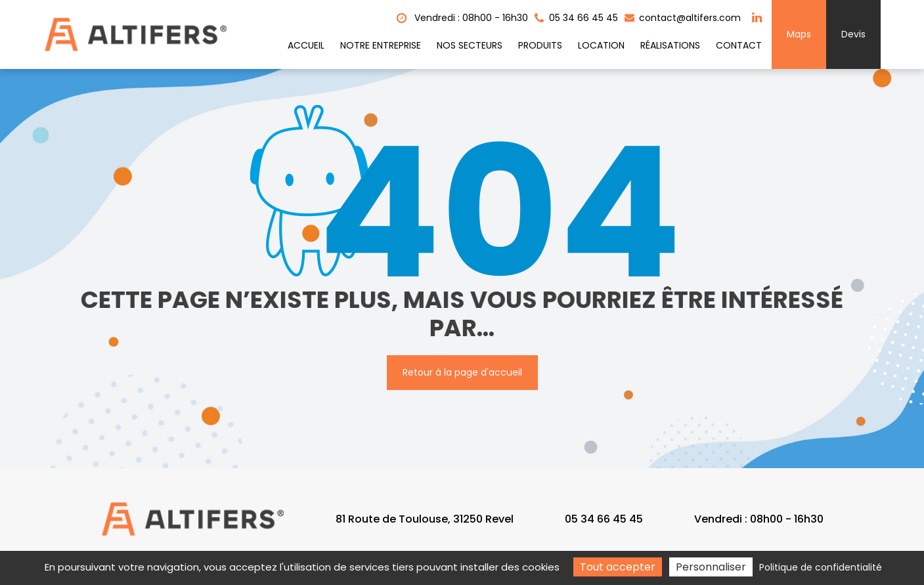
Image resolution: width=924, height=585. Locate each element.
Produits (540, 45)
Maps (799, 34)
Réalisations (670, 45)
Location (601, 45)
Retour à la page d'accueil (462, 372)
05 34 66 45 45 (604, 519)
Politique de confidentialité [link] (821, 567)
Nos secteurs (470, 45)
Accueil (306, 45)
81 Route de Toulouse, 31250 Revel (425, 519)
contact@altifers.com (683, 18)
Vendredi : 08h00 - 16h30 (462, 18)
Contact (739, 45)
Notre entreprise (381, 45)
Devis (853, 34)
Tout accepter (618, 567)
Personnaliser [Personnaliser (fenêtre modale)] (711, 567)
